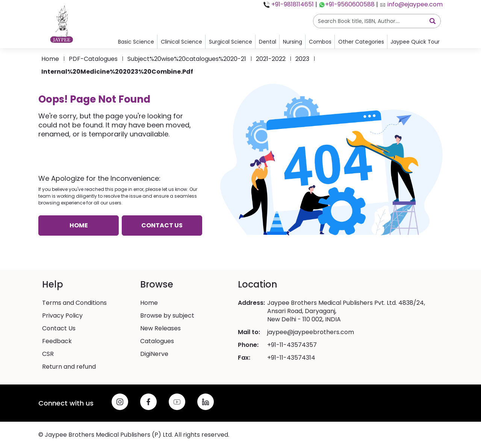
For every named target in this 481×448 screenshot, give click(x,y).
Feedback (57, 341)
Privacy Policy (62, 316)
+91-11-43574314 (291, 358)
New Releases (160, 328)
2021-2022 (271, 59)
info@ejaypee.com (414, 4)
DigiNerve (154, 354)
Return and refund (69, 367)
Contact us (162, 225)
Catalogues (157, 341)
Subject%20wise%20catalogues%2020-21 (187, 59)
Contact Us (59, 328)
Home (50, 59)
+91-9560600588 (350, 4)
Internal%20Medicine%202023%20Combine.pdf (117, 72)
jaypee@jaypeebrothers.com (311, 332)
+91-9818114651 (292, 4)
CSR (48, 354)
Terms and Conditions (74, 303)
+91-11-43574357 (292, 345)
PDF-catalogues (93, 59)
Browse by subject (167, 316)
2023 (302, 59)
